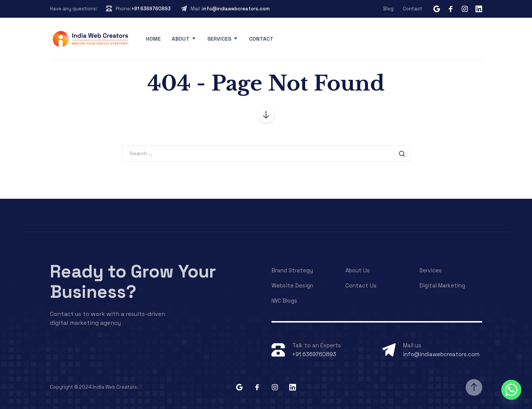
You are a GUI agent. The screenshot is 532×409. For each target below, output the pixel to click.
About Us (358, 270)
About (181, 39)
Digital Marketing (442, 285)
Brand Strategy (292, 270)
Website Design (292, 285)
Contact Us (361, 285)
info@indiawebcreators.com (236, 9)
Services (219, 39)
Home (153, 39)
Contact (412, 9)
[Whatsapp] (511, 390)
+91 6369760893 (151, 9)
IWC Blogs (284, 301)
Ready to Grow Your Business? (133, 282)
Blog (388, 9)
